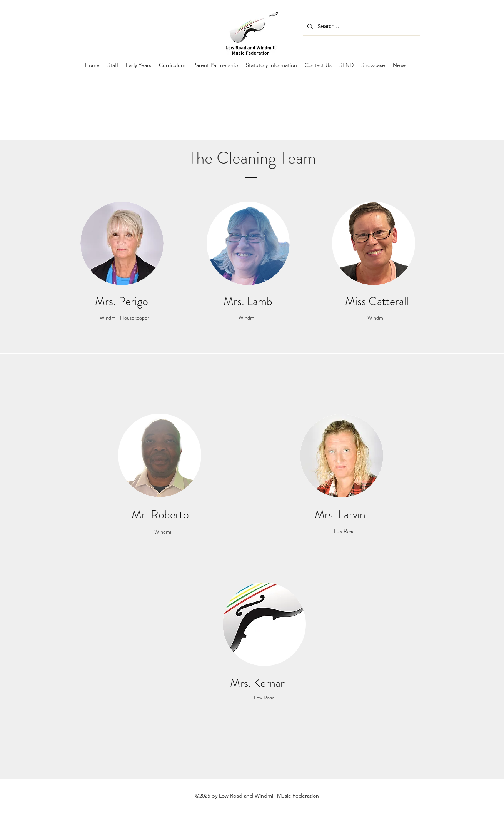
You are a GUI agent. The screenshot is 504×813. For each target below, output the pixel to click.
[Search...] (361, 26)
